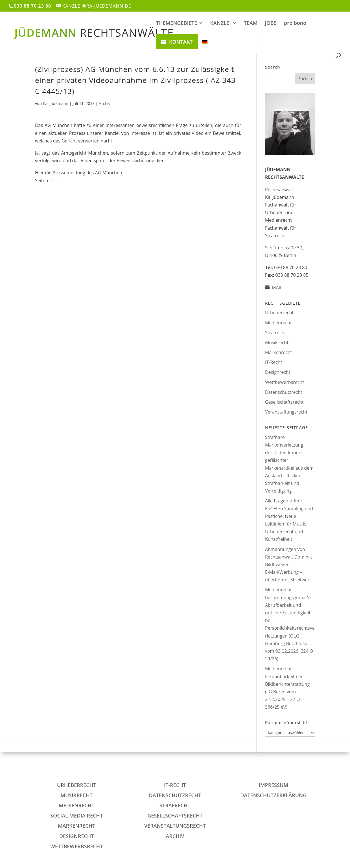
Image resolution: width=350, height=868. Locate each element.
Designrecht (278, 372)
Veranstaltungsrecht (286, 412)
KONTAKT (181, 42)
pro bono (295, 24)
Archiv (104, 103)
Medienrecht (278, 323)
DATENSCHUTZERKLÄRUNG (273, 795)
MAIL (277, 287)
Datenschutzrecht (284, 392)
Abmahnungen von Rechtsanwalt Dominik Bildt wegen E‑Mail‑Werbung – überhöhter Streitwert (288, 565)
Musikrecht (277, 342)
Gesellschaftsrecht (284, 402)
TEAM (251, 24)
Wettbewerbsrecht (285, 382)
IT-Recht (274, 362)
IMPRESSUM (274, 785)
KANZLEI (220, 24)
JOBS (271, 24)
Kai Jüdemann (56, 103)
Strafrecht (275, 333)
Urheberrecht (279, 313)
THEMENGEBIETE (177, 24)
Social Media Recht (76, 816)
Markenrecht (279, 352)
